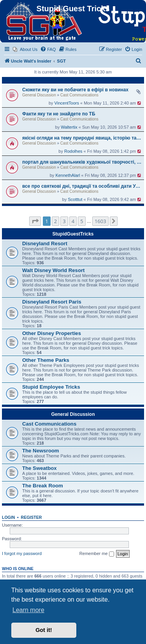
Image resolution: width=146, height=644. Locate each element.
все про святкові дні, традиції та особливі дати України (82, 186)
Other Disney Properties (52, 333)
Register (32, 517)
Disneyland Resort (45, 243)
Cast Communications (79, 95)
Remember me (97, 554)
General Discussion (39, 95)
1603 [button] (100, 221)
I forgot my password (22, 553)
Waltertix (69, 127)
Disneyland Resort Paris (52, 302)
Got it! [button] (44, 630)
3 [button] (64, 221)
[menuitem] (25, 49)
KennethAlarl (68, 175)
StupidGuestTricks (73, 234)
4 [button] (73, 221)
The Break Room (43, 486)
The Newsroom (41, 451)
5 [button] (82, 221)
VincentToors (67, 103)
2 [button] (55, 221)
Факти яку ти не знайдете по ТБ (59, 114)
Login (8, 517)
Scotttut (75, 199)
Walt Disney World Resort (53, 270)
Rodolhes (73, 151)
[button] (35, 221)
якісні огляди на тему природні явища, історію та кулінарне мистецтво (82, 138)
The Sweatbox (40, 468)
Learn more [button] (28, 610)
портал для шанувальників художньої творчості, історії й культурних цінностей (82, 162)
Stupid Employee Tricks (51, 387)
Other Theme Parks (46, 360)
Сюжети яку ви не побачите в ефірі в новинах (75, 90)
